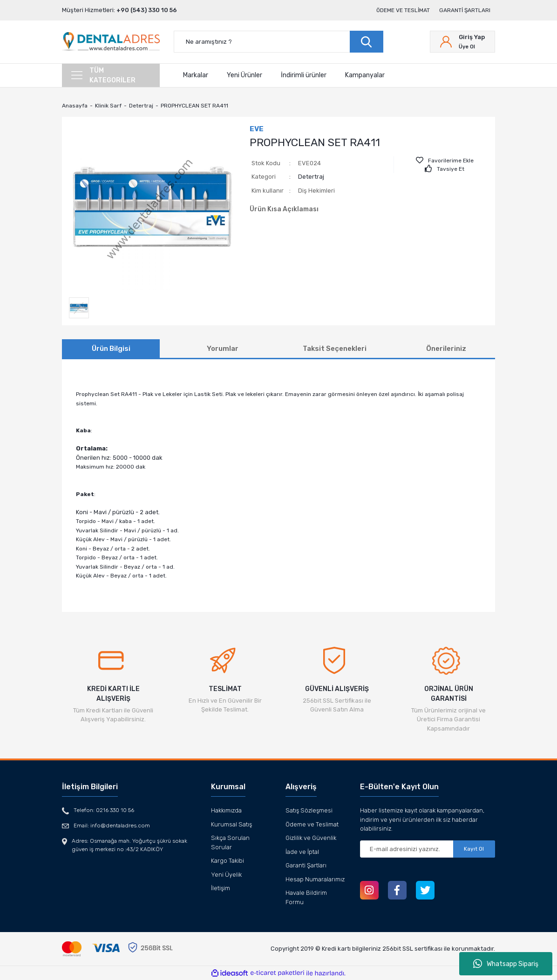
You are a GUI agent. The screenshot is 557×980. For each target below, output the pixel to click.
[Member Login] (462, 42)
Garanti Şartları (465, 10)
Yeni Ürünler (245, 75)
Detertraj (311, 177)
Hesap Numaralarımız (315, 879)
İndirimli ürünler (304, 75)
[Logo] (111, 42)
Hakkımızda (226, 810)
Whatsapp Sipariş (506, 964)
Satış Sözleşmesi (309, 810)
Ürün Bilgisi (111, 349)
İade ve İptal (302, 852)
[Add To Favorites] (445, 161)
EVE (257, 129)
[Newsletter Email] (428, 849)
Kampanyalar (365, 75)
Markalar (196, 75)
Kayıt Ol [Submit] (474, 849)
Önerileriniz (446, 349)
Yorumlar (223, 349)
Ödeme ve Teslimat (403, 10)
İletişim (221, 888)
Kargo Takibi (228, 861)
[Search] (278, 42)
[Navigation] (111, 75)
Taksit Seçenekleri (335, 349)
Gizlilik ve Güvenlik (311, 838)
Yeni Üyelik (226, 875)
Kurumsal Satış (231, 824)
